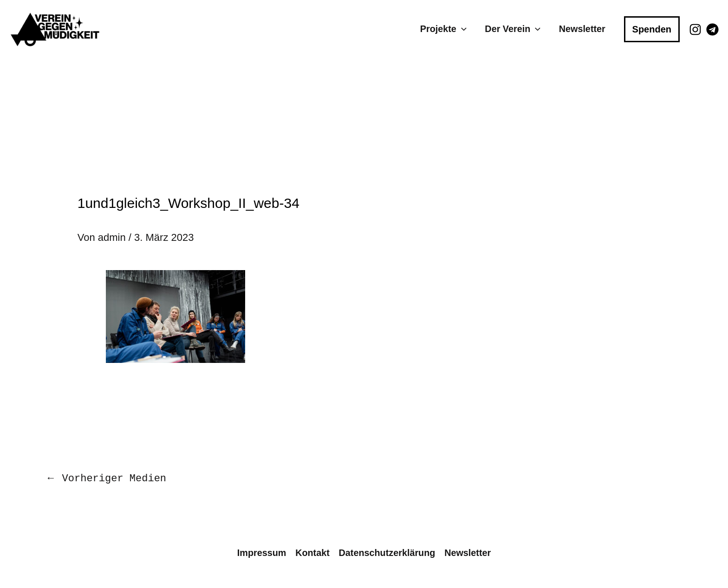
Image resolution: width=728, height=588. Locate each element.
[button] (652, 29)
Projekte (443, 29)
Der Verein (513, 29)
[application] (461, 29)
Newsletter (582, 29)
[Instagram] (695, 29)
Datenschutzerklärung (387, 553)
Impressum (262, 553)
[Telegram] (712, 29)
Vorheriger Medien (106, 478)
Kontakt (312, 553)
